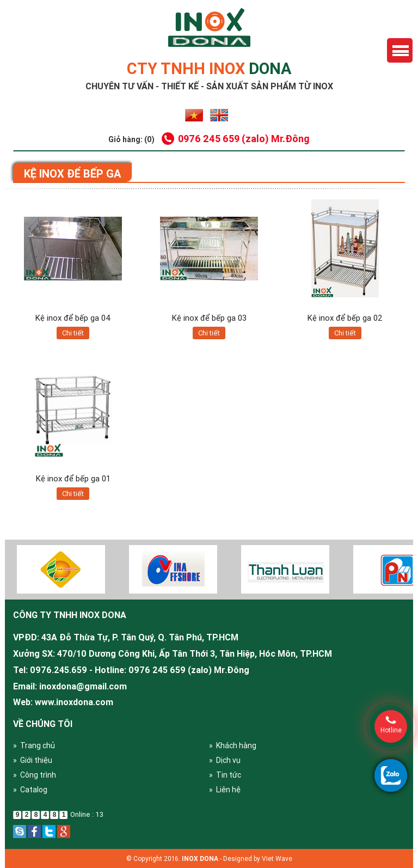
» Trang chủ (34, 745)
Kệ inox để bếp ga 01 (73, 478)
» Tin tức (225, 775)
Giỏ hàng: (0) (131, 139)
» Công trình (35, 775)
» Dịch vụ (225, 760)
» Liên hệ (225, 790)
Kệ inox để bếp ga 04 (73, 318)
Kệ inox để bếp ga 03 (209, 318)
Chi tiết (73, 333)
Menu (400, 50)
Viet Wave (277, 858)
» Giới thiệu (33, 760)
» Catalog (30, 790)
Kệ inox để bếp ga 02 (345, 318)
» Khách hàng (233, 745)
